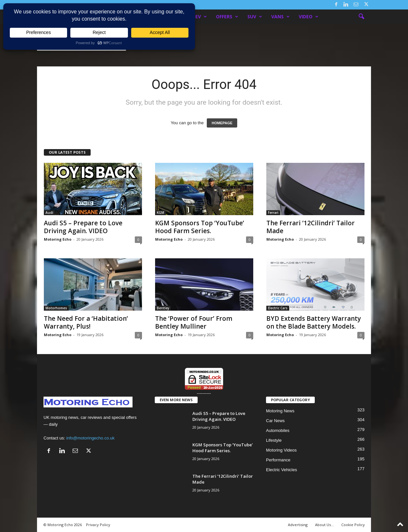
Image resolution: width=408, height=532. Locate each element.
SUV (255, 17)
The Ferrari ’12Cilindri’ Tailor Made (310, 227)
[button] (361, 17)
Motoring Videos (281, 450)
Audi (49, 213)
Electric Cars (278, 308)
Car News (275, 421)
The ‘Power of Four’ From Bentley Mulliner (194, 322)
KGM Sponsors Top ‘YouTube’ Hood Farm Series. (200, 227)
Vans (280, 17)
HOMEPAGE (222, 123)
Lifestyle (274, 440)
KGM (160, 213)
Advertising (298, 525)
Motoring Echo (58, 239)
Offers (227, 17)
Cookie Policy (353, 525)
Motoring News (280, 411)
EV (201, 17)
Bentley (163, 308)
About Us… (324, 525)
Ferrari (273, 213)
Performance (278, 460)
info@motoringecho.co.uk (90, 438)
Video (309, 17)
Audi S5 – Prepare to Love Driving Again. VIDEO (83, 227)
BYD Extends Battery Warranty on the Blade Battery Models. (314, 322)
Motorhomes (56, 308)
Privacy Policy (98, 525)
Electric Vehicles (282, 470)
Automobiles (278, 430)
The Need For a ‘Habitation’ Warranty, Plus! (86, 322)
